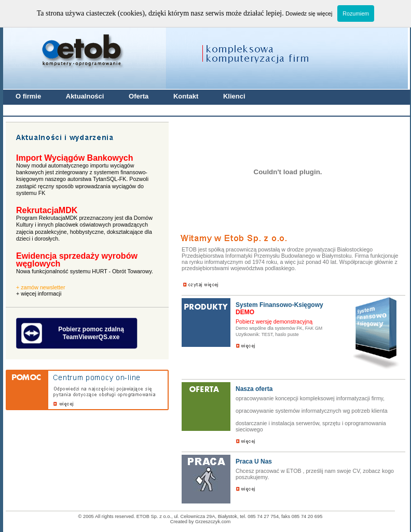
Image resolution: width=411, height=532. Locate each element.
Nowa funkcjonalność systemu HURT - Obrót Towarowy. (85, 271)
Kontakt (187, 96)
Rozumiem (356, 13)
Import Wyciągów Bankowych (75, 158)
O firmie (29, 96)
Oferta (140, 96)
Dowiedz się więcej (309, 13)
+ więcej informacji (39, 293)
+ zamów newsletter (40, 287)
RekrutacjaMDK (47, 210)
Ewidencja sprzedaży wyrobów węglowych (77, 260)
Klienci (234, 96)
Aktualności (86, 96)
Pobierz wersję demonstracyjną (274, 321)
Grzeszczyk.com (213, 522)
